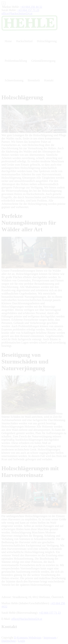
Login (22, 641)
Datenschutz (9, 641)
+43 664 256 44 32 (31, 7)
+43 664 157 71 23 (28, 10)
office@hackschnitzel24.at (17, 13)
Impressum (50, 638)
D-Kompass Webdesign (28, 638)
